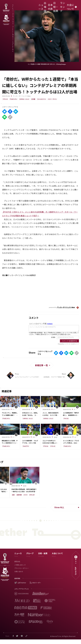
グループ (30, 555)
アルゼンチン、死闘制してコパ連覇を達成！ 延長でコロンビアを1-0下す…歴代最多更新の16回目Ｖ (10, 414)
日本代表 (52, 6)
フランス (5, 99)
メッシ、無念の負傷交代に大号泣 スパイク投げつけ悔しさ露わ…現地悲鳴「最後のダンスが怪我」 (51, 414)
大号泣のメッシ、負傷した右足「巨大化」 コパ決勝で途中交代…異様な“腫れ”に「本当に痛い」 (30, 414)
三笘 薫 (33, 99)
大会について (71, 6)
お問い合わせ (19, 572)
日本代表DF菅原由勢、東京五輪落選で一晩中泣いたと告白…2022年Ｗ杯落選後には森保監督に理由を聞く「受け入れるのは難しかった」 (24, 490)
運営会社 (17, 562)
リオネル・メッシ (24, 99)
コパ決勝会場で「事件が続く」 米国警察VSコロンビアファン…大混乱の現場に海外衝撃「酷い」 (71, 414)
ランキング (64, 6)
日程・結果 (58, 6)
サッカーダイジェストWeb (22, 96)
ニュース (42, 6)
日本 (13, 495)
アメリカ (66, 419)
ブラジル (46, 446)
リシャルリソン (42, 99)
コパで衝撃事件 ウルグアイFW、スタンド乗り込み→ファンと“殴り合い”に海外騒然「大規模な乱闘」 (30, 442)
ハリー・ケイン (52, 99)
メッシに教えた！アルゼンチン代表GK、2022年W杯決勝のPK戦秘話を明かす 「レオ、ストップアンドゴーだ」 (71, 442)
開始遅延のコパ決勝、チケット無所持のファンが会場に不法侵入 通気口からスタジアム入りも (10, 442)
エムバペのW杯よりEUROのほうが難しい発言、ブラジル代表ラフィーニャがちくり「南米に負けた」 (51, 442)
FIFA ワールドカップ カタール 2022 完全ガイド (26, 6)
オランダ (32, 495)
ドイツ (26, 495)
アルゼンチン (13, 99)
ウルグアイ (26, 446)
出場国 (47, 6)
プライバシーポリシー (22, 568)
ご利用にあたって (20, 565)
